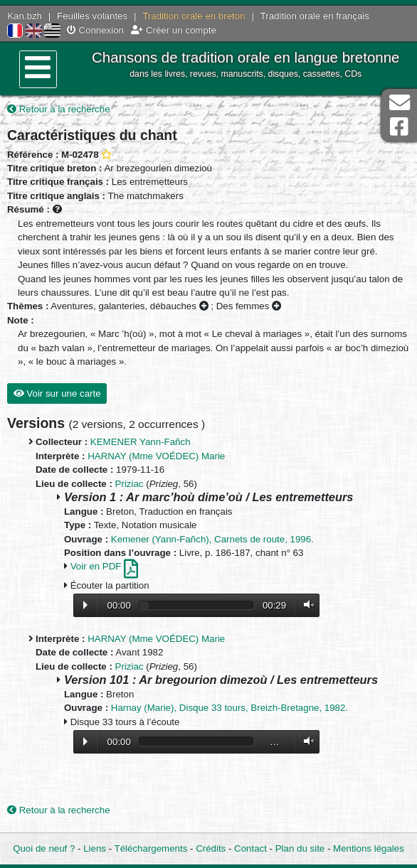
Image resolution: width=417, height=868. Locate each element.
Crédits (211, 848)
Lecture (85, 605)
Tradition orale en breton (194, 16)
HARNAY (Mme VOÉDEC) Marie (156, 456)
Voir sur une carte (57, 393)
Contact (250, 848)
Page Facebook (399, 127)
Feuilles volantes (92, 16)
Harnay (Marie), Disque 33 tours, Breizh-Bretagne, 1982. (229, 708)
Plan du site (300, 848)
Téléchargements (151, 848)
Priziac (130, 484)
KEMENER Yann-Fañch (141, 442)
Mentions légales (369, 848)
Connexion (95, 30)
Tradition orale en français (315, 16)
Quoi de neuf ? (44, 848)
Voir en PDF (104, 566)
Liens (95, 848)
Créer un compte (174, 30)
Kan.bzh (25, 16)
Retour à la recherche (59, 109)
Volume (305, 605)
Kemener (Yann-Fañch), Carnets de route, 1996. (212, 539)
